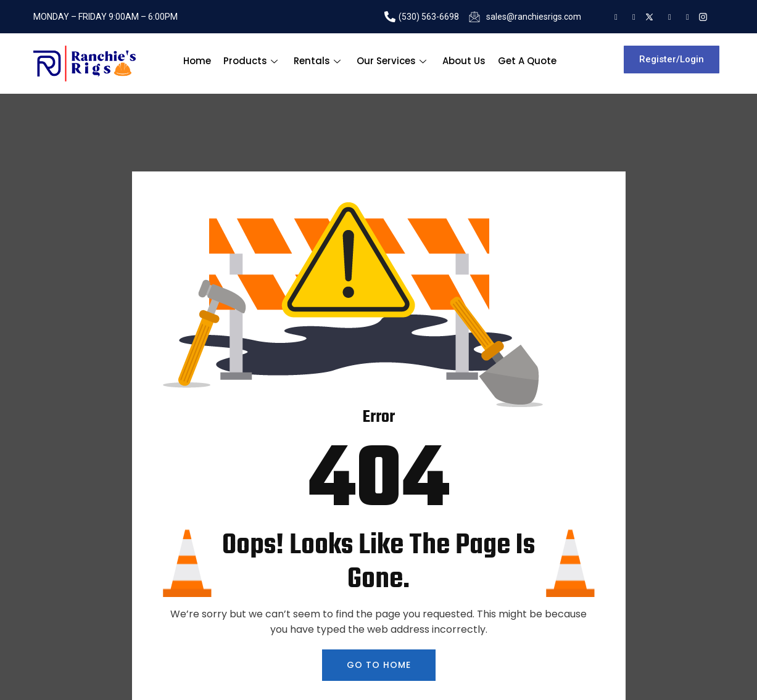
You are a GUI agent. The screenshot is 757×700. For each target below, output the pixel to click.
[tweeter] (649, 17)
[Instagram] (702, 17)
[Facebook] (667, 17)
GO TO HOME (379, 665)
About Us (464, 61)
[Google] (613, 17)
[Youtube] (685, 17)
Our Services (391, 61)
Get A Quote (527, 61)
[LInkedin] (631, 17)
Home (197, 61)
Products (250, 61)
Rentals (317, 61)
